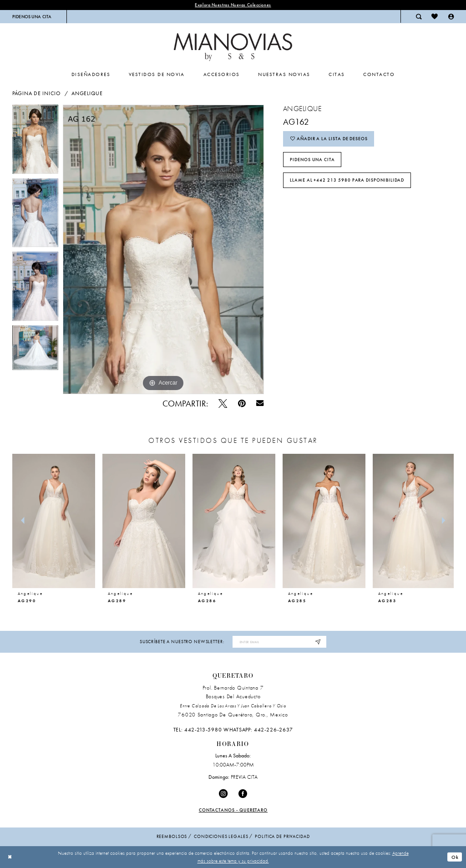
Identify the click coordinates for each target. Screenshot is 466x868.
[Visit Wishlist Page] (435, 16)
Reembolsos (172, 836)
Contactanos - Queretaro (233, 810)
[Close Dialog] (10, 857)
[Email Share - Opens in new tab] (260, 404)
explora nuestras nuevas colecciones (233, 5)
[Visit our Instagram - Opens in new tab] (223, 794)
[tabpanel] (35, 142)
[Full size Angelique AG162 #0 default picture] (163, 249)
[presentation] (54, 521)
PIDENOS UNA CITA (312, 160)
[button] (451, 16)
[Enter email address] (279, 642)
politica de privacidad (282, 836)
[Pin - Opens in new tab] (242, 404)
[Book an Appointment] (32, 17)
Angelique (87, 93)
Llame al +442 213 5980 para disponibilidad (347, 180)
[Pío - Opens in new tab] (223, 404)
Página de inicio (37, 93)
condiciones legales (221, 836)
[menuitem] (32, 17)
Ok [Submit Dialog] (455, 857)
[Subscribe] (318, 642)
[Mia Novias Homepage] (233, 47)
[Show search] (419, 16)
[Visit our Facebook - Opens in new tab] (243, 794)
